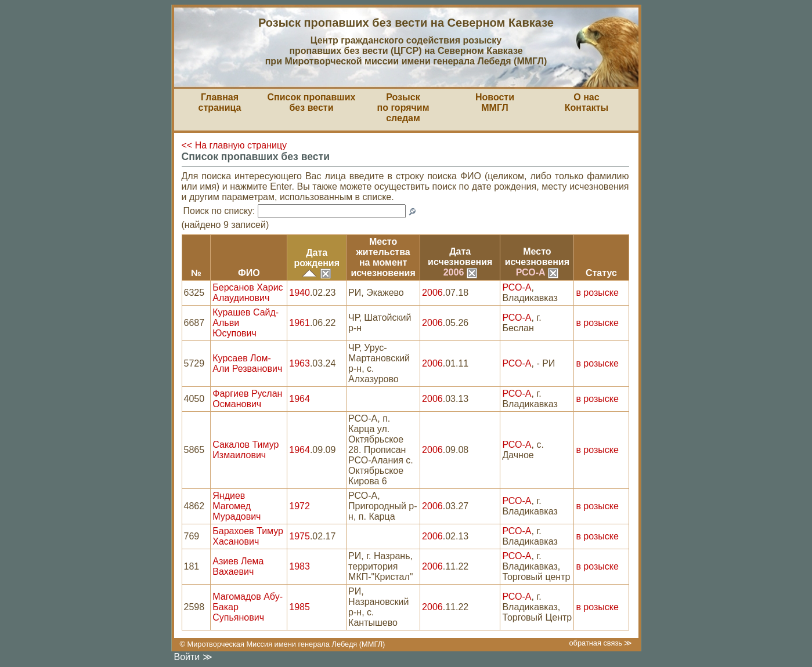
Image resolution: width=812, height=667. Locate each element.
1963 (299, 363)
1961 (299, 323)
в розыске (597, 293)
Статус (601, 273)
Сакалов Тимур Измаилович (246, 450)
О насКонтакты (587, 102)
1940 (299, 293)
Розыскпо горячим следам (403, 108)
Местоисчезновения (537, 257)
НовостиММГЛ (495, 102)
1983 (299, 566)
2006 (460, 272)
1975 (299, 536)
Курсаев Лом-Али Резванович (247, 363)
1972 (299, 506)
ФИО (249, 273)
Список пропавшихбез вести (312, 102)
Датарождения (317, 258)
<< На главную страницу (234, 145)
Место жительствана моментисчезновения (383, 257)
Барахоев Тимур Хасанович (248, 536)
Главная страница (220, 102)
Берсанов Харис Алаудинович (248, 293)
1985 (299, 607)
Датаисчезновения (460, 257)
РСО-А (537, 272)
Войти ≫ (193, 657)
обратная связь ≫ (600, 643)
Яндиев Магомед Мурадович (237, 506)
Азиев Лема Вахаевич (238, 566)
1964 (299, 399)
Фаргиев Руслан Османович (247, 399)
